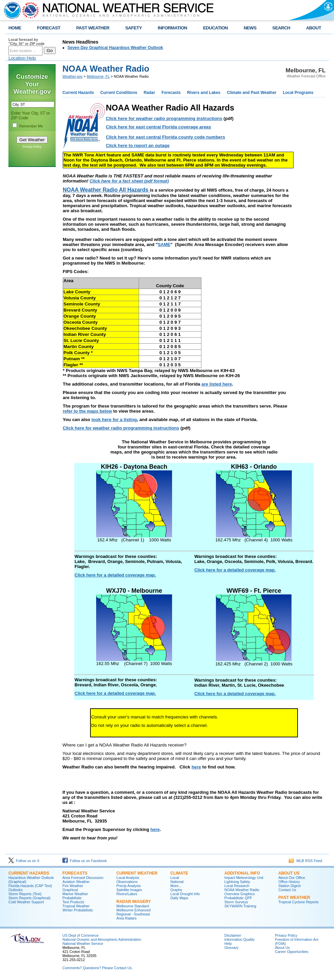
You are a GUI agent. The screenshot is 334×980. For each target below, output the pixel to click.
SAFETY (133, 28)
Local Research (237, 886)
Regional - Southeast (133, 914)
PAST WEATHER (93, 28)
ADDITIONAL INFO (242, 873)
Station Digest (289, 886)
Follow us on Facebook (85, 861)
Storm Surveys (236, 902)
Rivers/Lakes (127, 894)
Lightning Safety (237, 882)
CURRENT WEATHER (137, 873)
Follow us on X (24, 861)
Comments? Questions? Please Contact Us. (98, 968)
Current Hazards (78, 93)
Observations (127, 882)
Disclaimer (233, 935)
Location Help (22, 58)
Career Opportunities (292, 952)
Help (228, 944)
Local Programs (298, 93)
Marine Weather (75, 894)
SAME (164, 244)
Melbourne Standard (133, 906)
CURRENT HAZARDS (29, 873)
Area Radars (127, 918)
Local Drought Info (185, 894)
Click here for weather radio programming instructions (164, 118)
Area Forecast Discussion (83, 878)
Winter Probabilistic (78, 910)
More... (176, 886)
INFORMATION (173, 28)
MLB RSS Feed (305, 861)
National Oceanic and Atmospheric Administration (102, 939)
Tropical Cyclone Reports (298, 902)
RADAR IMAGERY (134, 902)
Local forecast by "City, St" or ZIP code (26, 42)
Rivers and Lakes (204, 93)
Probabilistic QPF (238, 898)
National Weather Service (83, 944)
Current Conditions (119, 93)
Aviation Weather (76, 882)
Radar (149, 93)
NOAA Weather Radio (242, 890)
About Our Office (292, 878)
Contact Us (287, 890)
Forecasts (171, 93)
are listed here (217, 384)
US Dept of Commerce (80, 935)
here (196, 767)
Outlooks (16, 890)
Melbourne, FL (98, 76)
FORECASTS (75, 873)
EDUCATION (215, 28)
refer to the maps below (87, 411)
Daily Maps (179, 898)
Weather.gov (73, 76)
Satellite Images (129, 890)
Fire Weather (73, 886)
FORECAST (49, 28)
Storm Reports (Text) (25, 894)
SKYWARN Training (240, 906)
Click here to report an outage (138, 145)
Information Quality (239, 939)
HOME (15, 28)
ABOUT (314, 28)
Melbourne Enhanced (133, 910)
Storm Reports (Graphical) (29, 898)
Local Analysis (128, 878)
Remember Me (31, 126)
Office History (289, 882)
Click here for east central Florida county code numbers (165, 137)
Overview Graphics (240, 894)
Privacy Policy (32, 147)
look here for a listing (114, 420)
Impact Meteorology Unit (244, 878)
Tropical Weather (76, 906)
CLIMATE (179, 873)
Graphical (70, 890)
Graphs (176, 890)
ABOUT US (289, 873)
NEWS (250, 28)
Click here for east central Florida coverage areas (159, 127)
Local (175, 878)
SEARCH (281, 28)
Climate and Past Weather (252, 93)
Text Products (73, 902)
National (177, 882)
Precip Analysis (129, 886)
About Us (282, 948)
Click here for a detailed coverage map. (115, 575)
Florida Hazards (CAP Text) (30, 886)
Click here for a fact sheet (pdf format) (129, 181)
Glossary (231, 948)
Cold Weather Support (26, 902)
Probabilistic (72, 898)
